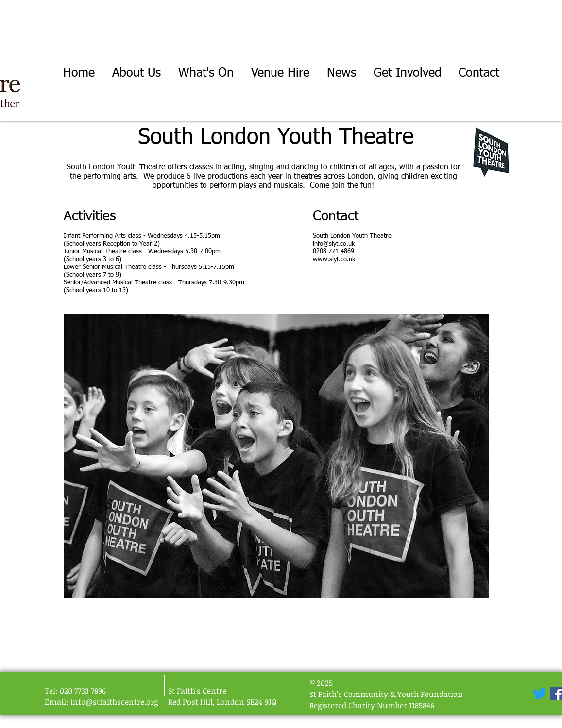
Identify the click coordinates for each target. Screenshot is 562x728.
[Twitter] (540, 694)
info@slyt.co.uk (334, 244)
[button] (206, 74)
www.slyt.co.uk (334, 259)
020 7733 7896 (83, 691)
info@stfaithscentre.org (114, 702)
